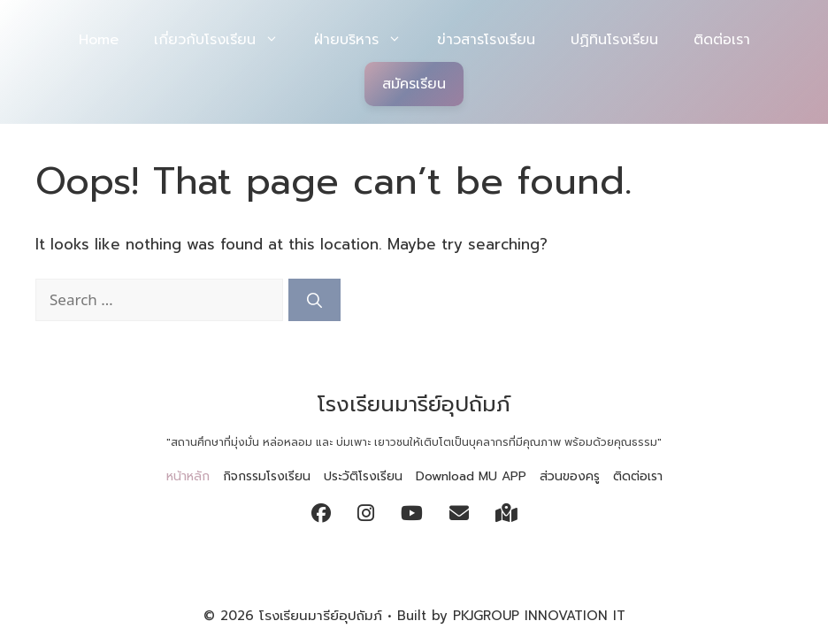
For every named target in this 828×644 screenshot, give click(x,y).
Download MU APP (471, 476)
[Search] (314, 300)
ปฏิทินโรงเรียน (614, 40)
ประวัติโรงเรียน (363, 476)
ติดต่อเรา (722, 40)
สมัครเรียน (414, 84)
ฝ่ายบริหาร (367, 40)
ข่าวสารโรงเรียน (486, 40)
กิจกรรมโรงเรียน (267, 476)
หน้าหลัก (188, 476)
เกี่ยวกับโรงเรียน (225, 40)
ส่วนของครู (570, 476)
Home (99, 40)
